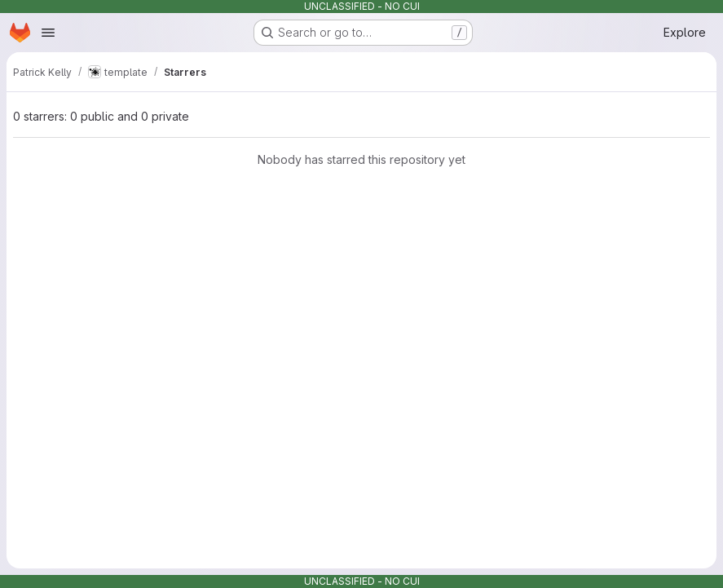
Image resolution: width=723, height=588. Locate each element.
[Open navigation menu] (48, 33)
